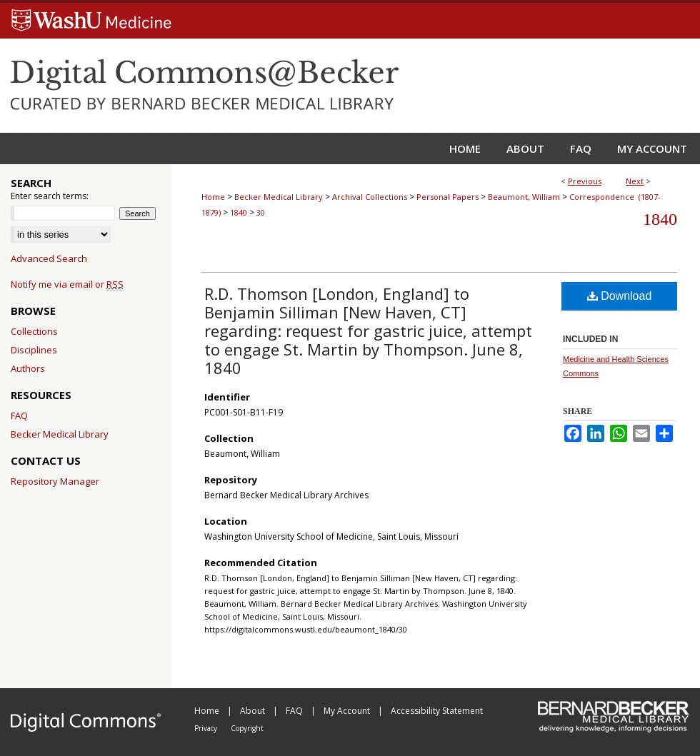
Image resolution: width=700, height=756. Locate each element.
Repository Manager (55, 481)
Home (213, 197)
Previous (585, 181)
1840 (239, 212)
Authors (28, 368)
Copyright (247, 728)
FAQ (19, 415)
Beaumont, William (524, 197)
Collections (34, 331)
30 (261, 212)
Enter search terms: (50, 196)
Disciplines (34, 350)
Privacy (207, 728)
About (254, 711)
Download (620, 296)
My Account (348, 711)
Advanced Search (49, 258)
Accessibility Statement (437, 711)
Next (635, 181)
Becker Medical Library (279, 197)
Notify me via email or (67, 284)
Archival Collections (370, 197)
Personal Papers (447, 197)
